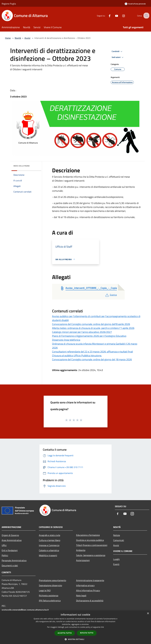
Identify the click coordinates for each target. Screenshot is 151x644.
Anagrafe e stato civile (50, 535)
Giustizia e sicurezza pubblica (90, 540)
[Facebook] (107, 15)
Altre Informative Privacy (88, 590)
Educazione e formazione (88, 535)
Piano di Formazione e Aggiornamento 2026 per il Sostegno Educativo (89, 336)
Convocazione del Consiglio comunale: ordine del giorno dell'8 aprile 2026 (91, 324)
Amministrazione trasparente (90, 580)
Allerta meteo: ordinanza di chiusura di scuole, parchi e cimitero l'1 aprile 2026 (93, 328)
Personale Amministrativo (14, 560)
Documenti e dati (10, 565)
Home (8, 38)
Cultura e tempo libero (50, 540)
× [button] (148, 614)
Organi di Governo (10, 535)
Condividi (117, 51)
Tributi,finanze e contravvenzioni (92, 545)
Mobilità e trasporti (48, 555)
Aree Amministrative (12, 540)
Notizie (117, 535)
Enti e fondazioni (10, 550)
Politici (5, 555)
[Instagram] (121, 15)
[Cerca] (146, 16)
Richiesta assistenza (49, 595)
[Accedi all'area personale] (135, 4)
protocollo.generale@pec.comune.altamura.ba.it (25, 610)
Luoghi (116, 559)
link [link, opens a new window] (102, 627)
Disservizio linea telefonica (66, 340)
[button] (76, 639)
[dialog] (75, 627)
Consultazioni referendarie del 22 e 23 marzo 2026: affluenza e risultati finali (93, 352)
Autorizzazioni (83, 560)
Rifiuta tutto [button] (87, 633)
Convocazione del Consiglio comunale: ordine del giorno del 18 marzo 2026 (92, 359)
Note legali (81, 595)
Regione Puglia (9, 4)
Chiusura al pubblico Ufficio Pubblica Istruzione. (77, 356)
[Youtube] (114, 15)
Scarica (111, 295)
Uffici (4, 545)
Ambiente (81, 550)
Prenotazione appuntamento (52, 580)
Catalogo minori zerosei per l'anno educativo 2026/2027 (82, 332)
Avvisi (27, 38)
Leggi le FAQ (45, 590)
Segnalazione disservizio (50, 585)
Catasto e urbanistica (49, 550)
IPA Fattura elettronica (50, 601)
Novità (18, 38)
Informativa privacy (85, 585)
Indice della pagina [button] (21, 166)
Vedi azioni (118, 57)
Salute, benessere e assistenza (91, 555)
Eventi (116, 564)
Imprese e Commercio (49, 545)
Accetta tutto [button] (65, 633)
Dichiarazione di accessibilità (90, 601)
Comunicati (119, 540)
